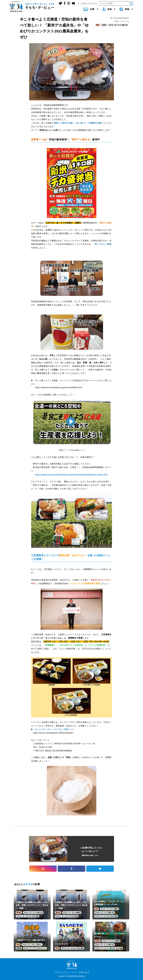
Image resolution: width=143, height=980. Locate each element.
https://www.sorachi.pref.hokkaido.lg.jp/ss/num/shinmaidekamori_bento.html (71, 474)
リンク (74, 972)
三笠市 (104, 25)
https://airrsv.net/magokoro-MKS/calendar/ (53, 733)
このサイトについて (61, 972)
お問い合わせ (84, 972)
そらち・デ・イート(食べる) (118, 25)
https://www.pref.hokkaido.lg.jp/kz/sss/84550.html (59, 387)
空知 (98, 25)
